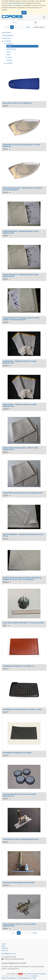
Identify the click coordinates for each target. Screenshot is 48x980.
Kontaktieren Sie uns (9, 954)
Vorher (7, 27)
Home (4, 944)
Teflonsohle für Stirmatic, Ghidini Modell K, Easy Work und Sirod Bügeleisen (23, 189)
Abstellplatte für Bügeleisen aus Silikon (17, 753)
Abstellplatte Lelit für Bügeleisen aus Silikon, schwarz (22, 709)
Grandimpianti (11, 49)
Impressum (34, 976)
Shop (3, 946)
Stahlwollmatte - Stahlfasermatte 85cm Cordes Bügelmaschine (20, 362)
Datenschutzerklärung (14, 3)
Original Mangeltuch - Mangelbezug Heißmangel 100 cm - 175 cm (24, 535)
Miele (8, 55)
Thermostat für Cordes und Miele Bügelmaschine (21, 839)
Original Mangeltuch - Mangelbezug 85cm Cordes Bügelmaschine (21, 232)
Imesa (9, 52)
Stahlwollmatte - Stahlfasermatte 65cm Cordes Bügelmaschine (20, 405)
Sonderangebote (8, 35)
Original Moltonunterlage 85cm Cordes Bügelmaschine (23, 493)
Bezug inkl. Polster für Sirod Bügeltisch (17, 103)
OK (24, 13)
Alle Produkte (7, 33)
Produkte (5, 948)
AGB (34, 978)
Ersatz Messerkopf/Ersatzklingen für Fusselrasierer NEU (23, 623)
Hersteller (10, 44)
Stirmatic (10, 60)
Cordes (9, 46)
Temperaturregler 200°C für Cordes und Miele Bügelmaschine (19, 925)
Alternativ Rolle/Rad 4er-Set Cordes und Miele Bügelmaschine (20, 795)
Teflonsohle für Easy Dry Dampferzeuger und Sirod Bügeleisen (21, 145)
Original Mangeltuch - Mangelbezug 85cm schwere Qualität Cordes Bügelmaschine (21, 319)
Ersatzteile (7, 41)
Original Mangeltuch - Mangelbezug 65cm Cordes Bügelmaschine (21, 275)
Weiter (28, 27)
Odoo (20, 974)
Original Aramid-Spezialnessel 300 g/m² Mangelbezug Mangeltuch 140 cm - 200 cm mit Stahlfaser (22, 579)
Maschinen (7, 38)
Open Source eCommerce (37, 974)
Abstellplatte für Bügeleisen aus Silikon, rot (19, 666)
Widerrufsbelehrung (25, 978)
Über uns (5, 950)
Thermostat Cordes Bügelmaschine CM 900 (19, 883)
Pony (10, 57)
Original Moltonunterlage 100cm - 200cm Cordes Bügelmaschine (20, 449)
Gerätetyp (9, 63)
